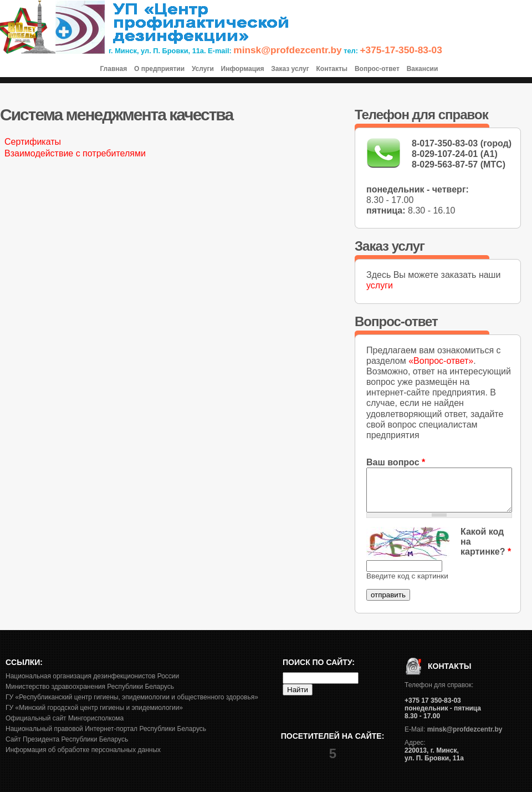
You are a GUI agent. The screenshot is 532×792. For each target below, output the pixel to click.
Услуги (203, 69)
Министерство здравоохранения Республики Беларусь (90, 687)
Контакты (332, 69)
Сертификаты (33, 142)
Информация (243, 69)
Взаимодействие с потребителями (75, 153)
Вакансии (423, 69)
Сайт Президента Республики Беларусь (67, 739)
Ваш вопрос (396, 462)
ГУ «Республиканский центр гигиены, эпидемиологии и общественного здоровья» (132, 697)
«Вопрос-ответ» (441, 361)
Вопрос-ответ (377, 69)
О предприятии (159, 69)
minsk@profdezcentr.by (287, 50)
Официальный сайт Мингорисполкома (65, 718)
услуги (380, 285)
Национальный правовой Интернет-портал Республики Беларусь (106, 729)
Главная (113, 69)
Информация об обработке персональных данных (83, 750)
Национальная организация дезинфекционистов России (92, 676)
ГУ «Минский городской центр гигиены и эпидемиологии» (94, 708)
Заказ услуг (290, 69)
